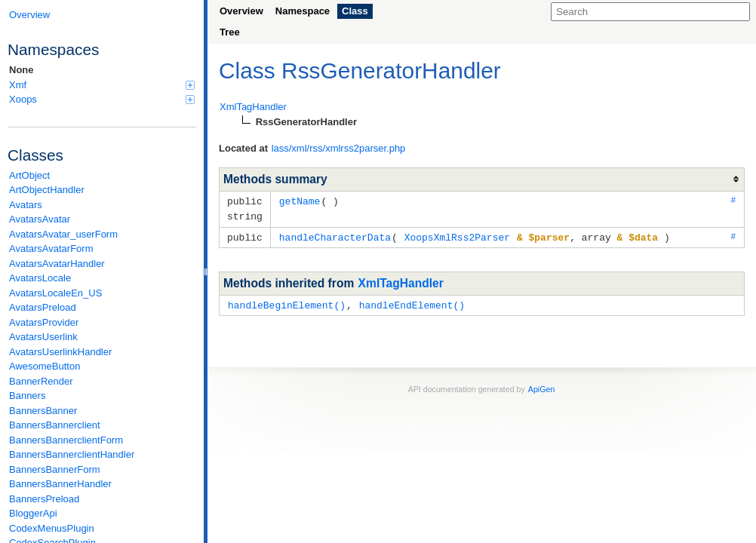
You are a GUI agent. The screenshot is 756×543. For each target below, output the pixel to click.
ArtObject (29, 175)
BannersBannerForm (55, 469)
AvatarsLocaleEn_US (55, 293)
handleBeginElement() (287, 302)
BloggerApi (33, 513)
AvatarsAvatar (40, 219)
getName (300, 201)
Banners (27, 396)
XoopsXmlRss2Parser (457, 235)
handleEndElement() (412, 302)
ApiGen (542, 386)
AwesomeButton (45, 366)
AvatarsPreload (43, 307)
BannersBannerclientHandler (72, 454)
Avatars (26, 205)
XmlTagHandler (401, 281)
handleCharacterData (335, 235)
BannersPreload (44, 499)
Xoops (102, 99)
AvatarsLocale (40, 278)
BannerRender (41, 381)
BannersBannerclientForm (66, 440)
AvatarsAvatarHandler (57, 264)
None (22, 70)
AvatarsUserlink (43, 337)
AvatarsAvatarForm (51, 248)
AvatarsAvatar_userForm (63, 234)
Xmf (102, 85)
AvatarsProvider (44, 322)
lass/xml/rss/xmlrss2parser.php (339, 148)
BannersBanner (43, 411)
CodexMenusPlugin (52, 528)
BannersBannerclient (55, 425)
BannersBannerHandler (60, 484)
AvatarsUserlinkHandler (60, 352)
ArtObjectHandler (47, 190)
